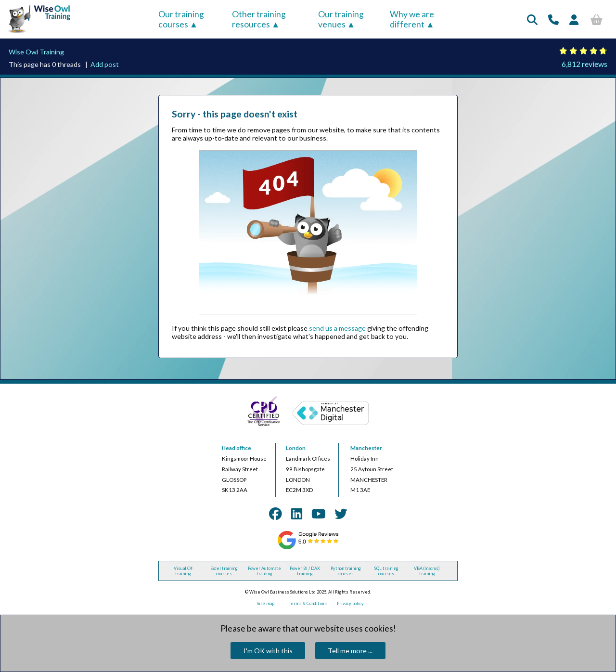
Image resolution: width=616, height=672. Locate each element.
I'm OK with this (268, 651)
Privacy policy (350, 603)
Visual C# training (183, 571)
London (296, 448)
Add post (105, 64)
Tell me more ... (350, 651)
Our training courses (181, 19)
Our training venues (341, 19)
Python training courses (346, 571)
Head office (237, 448)
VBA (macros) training (427, 571)
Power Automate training (264, 571)
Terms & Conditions (308, 603)
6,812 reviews (584, 64)
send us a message (337, 328)
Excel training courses (224, 571)
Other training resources (259, 19)
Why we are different (412, 19)
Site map (266, 603)
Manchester (366, 448)
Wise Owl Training (36, 52)
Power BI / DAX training (305, 571)
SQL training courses (386, 571)
